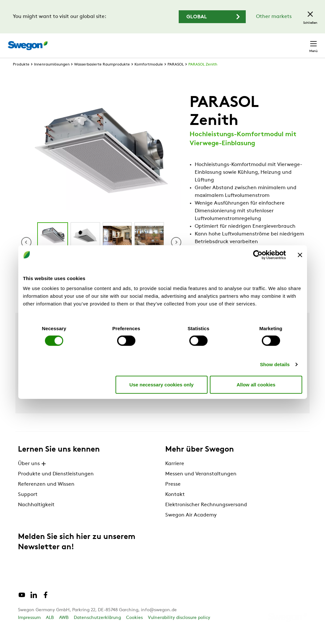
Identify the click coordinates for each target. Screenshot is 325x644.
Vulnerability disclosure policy (179, 630)
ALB (50, 630)
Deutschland (265, 42)
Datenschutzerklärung (97, 630)
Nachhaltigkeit (36, 517)
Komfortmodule (149, 76)
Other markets (274, 17)
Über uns (33, 476)
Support (28, 507)
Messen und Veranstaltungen (201, 486)
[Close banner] (300, 255)
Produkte (21, 76)
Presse (173, 496)
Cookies (134, 630)
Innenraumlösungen (52, 76)
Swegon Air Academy (191, 527)
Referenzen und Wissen (46, 496)
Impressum (29, 630)
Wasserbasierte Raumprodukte (102, 76)
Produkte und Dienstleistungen (56, 486)
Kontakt (302, 42)
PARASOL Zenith (203, 76)
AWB (64, 630)
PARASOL (176, 76)
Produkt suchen (136, 42)
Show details (275, 364)
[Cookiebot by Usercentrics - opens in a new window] (258, 255)
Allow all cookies (256, 384)
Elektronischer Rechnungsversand (206, 517)
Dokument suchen (189, 43)
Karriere (230, 42)
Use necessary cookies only (161, 384)
